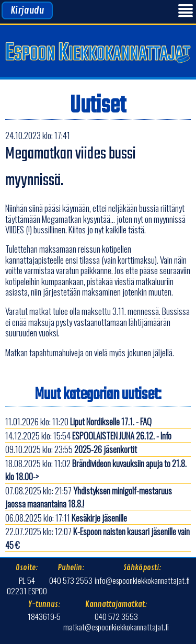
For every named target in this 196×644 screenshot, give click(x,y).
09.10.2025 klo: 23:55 (71, 449)
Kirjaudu (27, 10)
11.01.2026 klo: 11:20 (78, 421)
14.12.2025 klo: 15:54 (88, 436)
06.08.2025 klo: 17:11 (66, 518)
